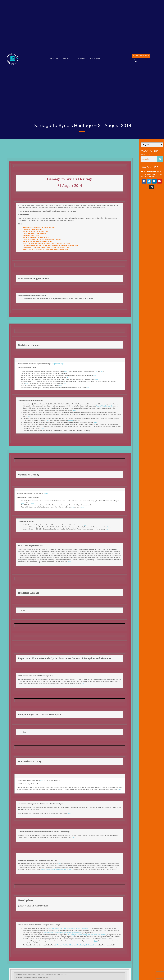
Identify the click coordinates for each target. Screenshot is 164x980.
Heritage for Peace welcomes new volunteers (39, 228)
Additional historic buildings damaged (36, 232)
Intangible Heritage (78, 218)
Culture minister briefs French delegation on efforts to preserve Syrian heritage (51, 245)
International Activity (55, 220)
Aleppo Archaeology (57, 364)
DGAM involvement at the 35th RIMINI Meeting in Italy (42, 239)
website (71, 420)
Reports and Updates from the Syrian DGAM (102, 218)
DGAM (46, 493)
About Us (55, 59)
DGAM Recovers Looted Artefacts (35, 233)
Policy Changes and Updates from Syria (33, 220)
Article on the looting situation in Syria (36, 237)
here (53, 211)
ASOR (42, 780)
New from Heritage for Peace (28, 218)
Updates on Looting (63, 218)
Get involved (96, 59)
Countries (82, 59)
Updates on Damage (47, 218)
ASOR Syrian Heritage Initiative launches (37, 241)
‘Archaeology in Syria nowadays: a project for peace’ (57, 869)
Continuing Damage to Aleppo (33, 229)
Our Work (68, 59)
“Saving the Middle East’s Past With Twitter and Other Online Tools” (68, 929)
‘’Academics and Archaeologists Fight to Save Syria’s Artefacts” (63, 933)
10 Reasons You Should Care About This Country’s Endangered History (77, 945)
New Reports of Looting (31, 236)
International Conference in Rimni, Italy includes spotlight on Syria (46, 247)
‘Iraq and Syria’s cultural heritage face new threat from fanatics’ (87, 935)
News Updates (68, 220)
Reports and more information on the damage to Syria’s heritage (45, 249)
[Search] (160, 159)
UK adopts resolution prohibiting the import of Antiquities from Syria (47, 243)
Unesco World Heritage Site (105, 406)
